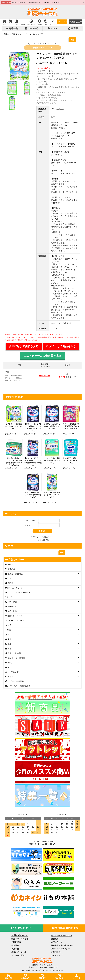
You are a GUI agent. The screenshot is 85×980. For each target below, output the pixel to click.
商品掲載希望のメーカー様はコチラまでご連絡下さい (76, 22)
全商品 (6, 34)
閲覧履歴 (42, 976)
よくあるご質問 (18, 956)
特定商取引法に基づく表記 (62, 946)
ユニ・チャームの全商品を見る (42, 356)
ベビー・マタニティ (15, 621)
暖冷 (9, 640)
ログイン (62, 377)
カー (9, 668)
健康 (9, 649)
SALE (53, 28)
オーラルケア (13, 607)
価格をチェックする (42, 48)
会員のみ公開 (45, 376)
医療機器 (11, 570)
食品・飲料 (12, 612)
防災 (10, 663)
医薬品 (10, 565)
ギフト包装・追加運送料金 (19, 687)
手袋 (9, 645)
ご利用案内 (16, 943)
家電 (9, 631)
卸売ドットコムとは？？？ (62, 22)
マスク (10, 579)
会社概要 (55, 940)
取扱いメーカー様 (19, 953)
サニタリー (11, 598)
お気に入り (26, 976)
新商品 (73, 28)
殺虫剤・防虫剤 (14, 654)
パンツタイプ (37, 34)
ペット (10, 677)
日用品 (10, 584)
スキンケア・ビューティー (19, 593)
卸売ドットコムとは (20, 940)
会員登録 (15, 946)
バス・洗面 (12, 603)
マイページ (77, 976)
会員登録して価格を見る (24, 347)
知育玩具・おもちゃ (15, 617)
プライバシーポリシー (60, 950)
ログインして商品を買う (61, 347)
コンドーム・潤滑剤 (16, 659)
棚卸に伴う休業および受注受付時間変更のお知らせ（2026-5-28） (36, 3)
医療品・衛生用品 (15, 575)
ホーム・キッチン (15, 589)
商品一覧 (12, 28)
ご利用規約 (56, 953)
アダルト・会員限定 (16, 682)
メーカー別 (32, 28)
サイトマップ (57, 956)
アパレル (11, 635)
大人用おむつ (24, 34)
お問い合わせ (21, 929)
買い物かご (59, 976)
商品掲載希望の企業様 (64, 929)
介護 (13, 34)
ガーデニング (13, 673)
